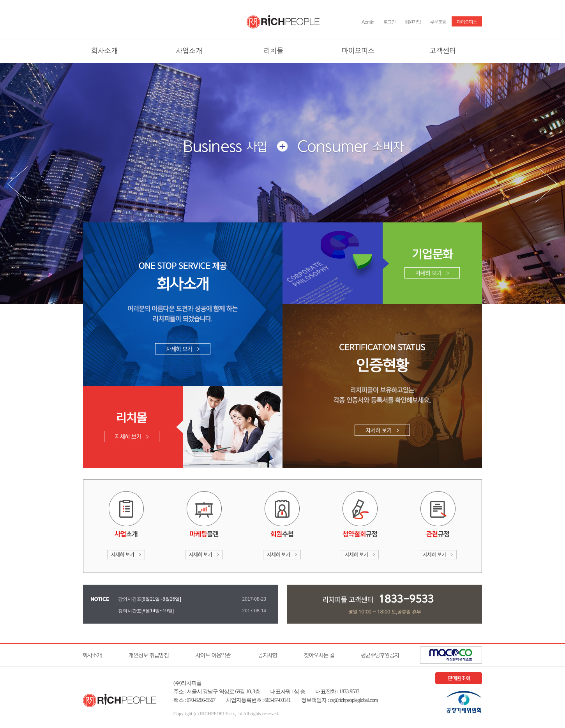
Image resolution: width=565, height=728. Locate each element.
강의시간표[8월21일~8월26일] (150, 599)
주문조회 (438, 22)
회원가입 (413, 22)
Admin (368, 22)
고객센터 (443, 51)
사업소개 (189, 51)
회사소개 (104, 51)
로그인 (389, 22)
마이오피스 (467, 22)
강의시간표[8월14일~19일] (146, 611)
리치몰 (274, 51)
